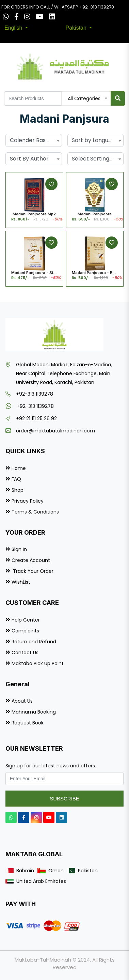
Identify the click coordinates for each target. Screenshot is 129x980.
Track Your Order (33, 571)
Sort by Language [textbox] (95, 140)
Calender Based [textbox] (31, 140)
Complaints (25, 631)
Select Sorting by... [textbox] (96, 159)
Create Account (31, 560)
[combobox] (34, 140)
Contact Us (25, 653)
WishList (21, 582)
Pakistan (77, 28)
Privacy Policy (28, 501)
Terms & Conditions (35, 512)
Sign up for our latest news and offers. (51, 766)
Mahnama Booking (34, 712)
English (14, 28)
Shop (18, 490)
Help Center (26, 620)
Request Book (28, 723)
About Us (22, 701)
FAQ (16, 479)
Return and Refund (34, 642)
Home (19, 468)
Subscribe (64, 799)
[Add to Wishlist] (51, 184)
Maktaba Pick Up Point (38, 663)
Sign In (19, 549)
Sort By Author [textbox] (29, 159)
